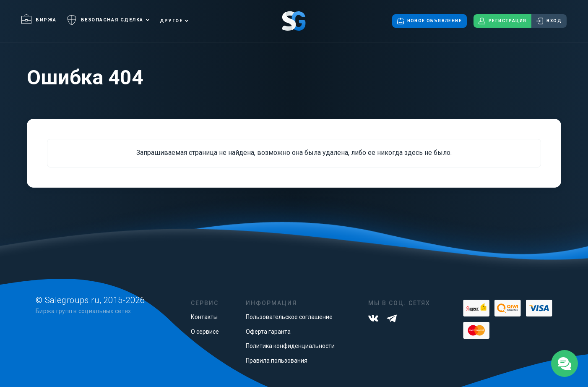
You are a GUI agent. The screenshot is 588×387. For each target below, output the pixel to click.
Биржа (39, 20)
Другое (171, 21)
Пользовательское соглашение (289, 317)
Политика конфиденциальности (290, 346)
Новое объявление (429, 21)
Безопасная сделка (105, 20)
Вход (549, 21)
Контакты (204, 317)
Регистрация (502, 21)
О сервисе (205, 332)
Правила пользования (277, 361)
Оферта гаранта (268, 332)
